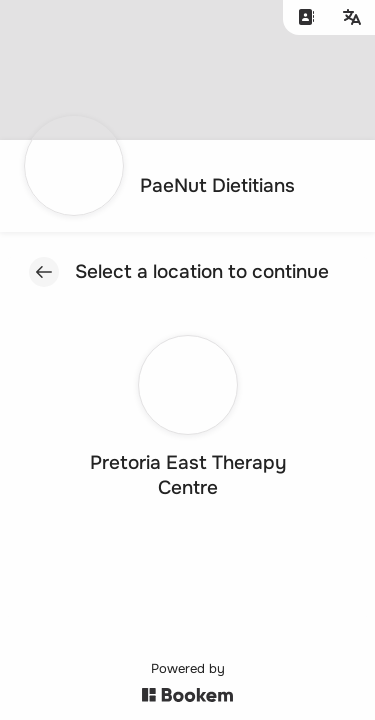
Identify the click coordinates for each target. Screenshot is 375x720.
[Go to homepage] (165, 186)
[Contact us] (306, 17)
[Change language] (352, 17)
